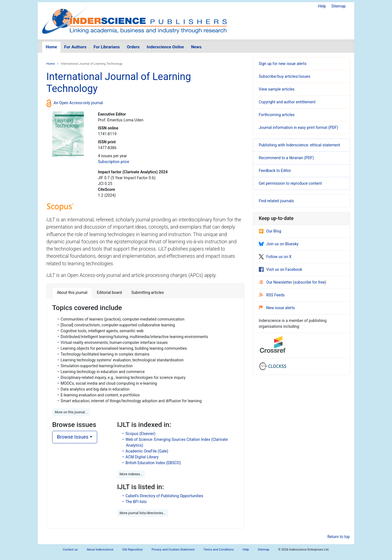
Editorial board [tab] (109, 292)
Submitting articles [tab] (148, 292)
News (196, 47)
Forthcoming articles (277, 115)
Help (322, 6)
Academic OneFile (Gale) (147, 451)
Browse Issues (73, 437)
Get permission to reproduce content (290, 183)
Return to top (339, 537)
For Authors (75, 47)
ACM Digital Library (142, 457)
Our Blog (270, 231)
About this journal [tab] (72, 292)
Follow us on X (275, 257)
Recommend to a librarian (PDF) (286, 158)
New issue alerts (277, 308)
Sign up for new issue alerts (283, 64)
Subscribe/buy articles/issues (284, 76)
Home (51, 47)
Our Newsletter (276, 282)
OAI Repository (132, 550)
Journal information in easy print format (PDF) (298, 127)
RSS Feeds (272, 295)
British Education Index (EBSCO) (153, 463)
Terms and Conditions (219, 550)
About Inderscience (100, 550)
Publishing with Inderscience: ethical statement (299, 145)
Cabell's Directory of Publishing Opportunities (164, 496)
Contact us (70, 550)
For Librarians (107, 47)
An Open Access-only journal (78, 103)
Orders (133, 47)
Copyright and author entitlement (287, 102)
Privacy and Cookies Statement (173, 550)
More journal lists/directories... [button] (143, 513)
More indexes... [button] (131, 474)
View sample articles (277, 89)
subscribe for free (310, 282)
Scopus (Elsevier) (140, 434)
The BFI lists (136, 502)
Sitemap (339, 6)
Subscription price (114, 162)
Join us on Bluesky (279, 244)
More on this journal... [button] (71, 412)
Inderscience (165, 47)
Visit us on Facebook (280, 269)
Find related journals (276, 201)
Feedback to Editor (275, 171)
